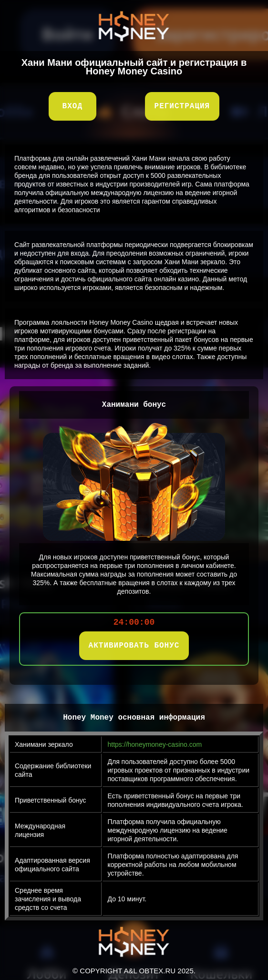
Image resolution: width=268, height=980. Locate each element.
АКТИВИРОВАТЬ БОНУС (134, 646)
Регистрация (182, 106)
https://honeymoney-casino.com (155, 744)
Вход (72, 106)
